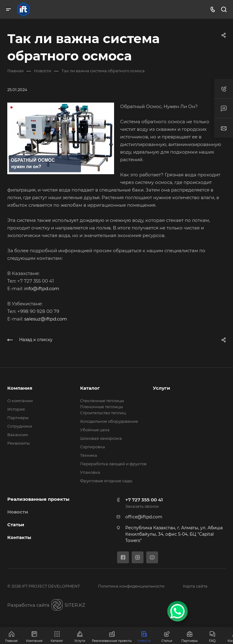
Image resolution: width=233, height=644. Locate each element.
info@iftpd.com (42, 288)
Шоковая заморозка (101, 438)
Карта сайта (195, 586)
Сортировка (93, 447)
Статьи (16, 525)
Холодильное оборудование (109, 421)
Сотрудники (20, 426)
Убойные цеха (95, 430)
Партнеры (18, 418)
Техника (89, 455)
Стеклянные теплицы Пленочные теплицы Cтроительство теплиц (103, 407)
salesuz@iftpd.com (46, 319)
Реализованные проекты (38, 499)
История (16, 409)
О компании (20, 401)
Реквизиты (19, 443)
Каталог (90, 388)
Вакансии (18, 435)
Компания (20, 388)
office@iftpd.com (144, 517)
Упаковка (90, 472)
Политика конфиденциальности (131, 586)
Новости (18, 512)
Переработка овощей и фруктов (113, 464)
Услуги (162, 388)
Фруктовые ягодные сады (106, 481)
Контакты (19, 537)
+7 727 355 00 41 (144, 500)
